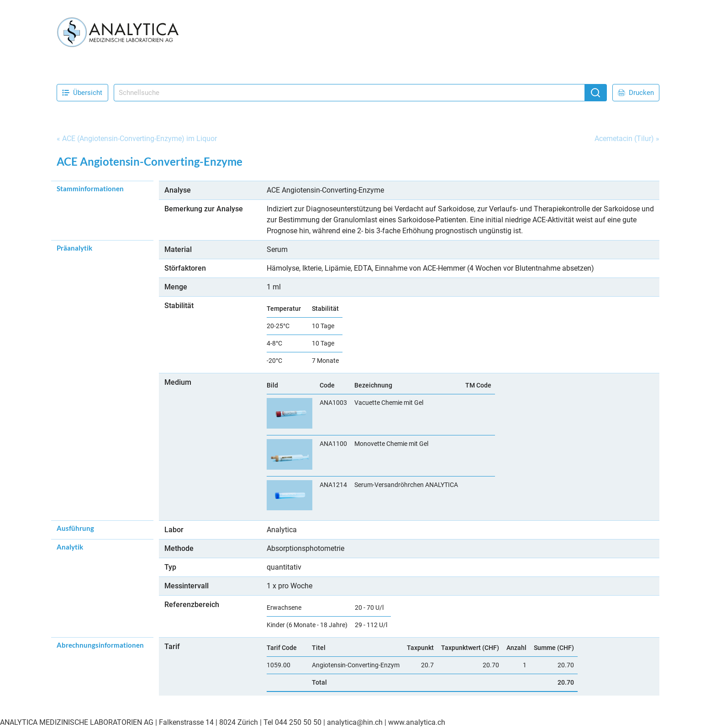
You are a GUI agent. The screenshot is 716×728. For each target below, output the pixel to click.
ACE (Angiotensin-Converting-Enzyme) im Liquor (140, 139)
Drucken (636, 93)
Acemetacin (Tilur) (624, 139)
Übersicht (82, 93)
